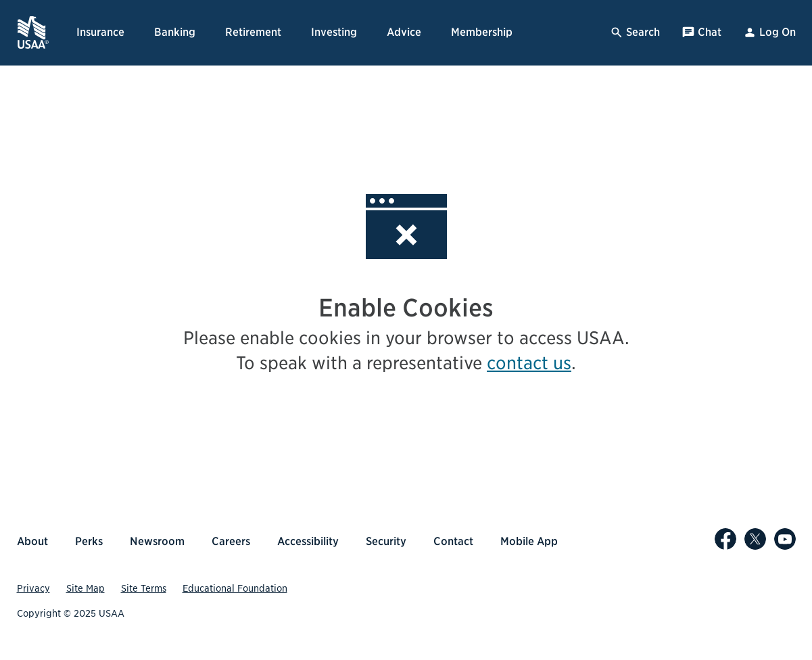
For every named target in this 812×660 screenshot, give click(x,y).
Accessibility (308, 541)
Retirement (253, 32)
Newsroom (157, 541)
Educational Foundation (235, 588)
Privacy (33, 588)
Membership (482, 32)
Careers (231, 541)
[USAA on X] (755, 539)
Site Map (86, 588)
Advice (404, 32)
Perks (89, 541)
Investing (334, 32)
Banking (175, 32)
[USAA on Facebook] (725, 539)
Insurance (100, 32)
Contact (453, 541)
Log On (769, 32)
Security (386, 541)
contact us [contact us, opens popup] (529, 363)
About (32, 541)
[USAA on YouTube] (785, 539)
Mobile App (529, 541)
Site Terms (144, 588)
